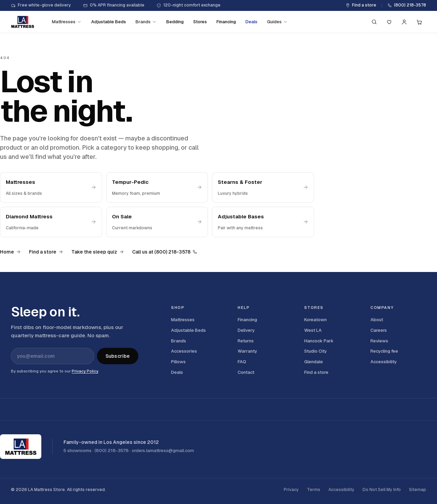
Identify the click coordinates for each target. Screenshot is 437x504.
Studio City (315, 351)
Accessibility (384, 362)
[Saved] (389, 22)
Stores (200, 22)
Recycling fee (384, 351)
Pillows (178, 362)
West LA (313, 330)
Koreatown (315, 320)
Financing (226, 22)
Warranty (247, 351)
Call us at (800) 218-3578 (165, 252)
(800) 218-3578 (407, 5)
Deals (251, 22)
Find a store (361, 5)
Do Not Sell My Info (382, 490)
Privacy (291, 490)
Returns (246, 341)
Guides (277, 22)
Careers (379, 330)
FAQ (242, 362)
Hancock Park (319, 341)
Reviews (379, 341)
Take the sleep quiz (98, 252)
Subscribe (118, 356)
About (377, 320)
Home (10, 252)
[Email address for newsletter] (53, 356)
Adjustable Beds (109, 22)
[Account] (404, 22)
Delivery (246, 330)
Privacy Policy (85, 371)
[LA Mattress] (23, 22)
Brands (146, 22)
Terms (314, 490)
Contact (246, 372)
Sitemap (418, 490)
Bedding (175, 22)
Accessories (184, 351)
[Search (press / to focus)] (374, 22)
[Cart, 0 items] (419, 22)
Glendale (314, 362)
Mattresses (67, 22)
